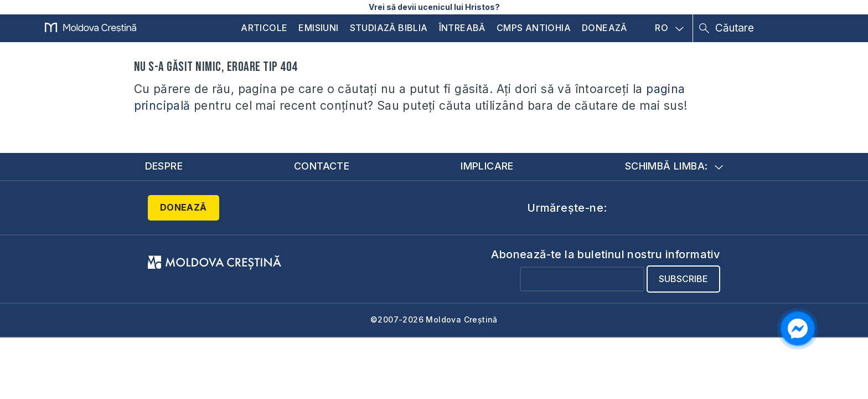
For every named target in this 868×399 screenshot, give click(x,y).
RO (669, 28)
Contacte (322, 166)
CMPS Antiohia (534, 28)
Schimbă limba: (674, 166)
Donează (604, 28)
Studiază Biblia (389, 28)
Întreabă (462, 28)
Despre (164, 166)
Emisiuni (318, 28)
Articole (264, 28)
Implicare (487, 166)
